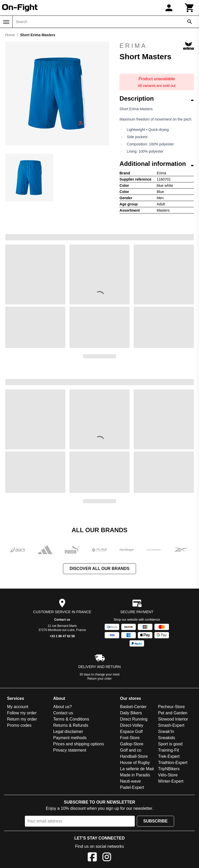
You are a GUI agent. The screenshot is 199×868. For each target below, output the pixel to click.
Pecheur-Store (171, 707)
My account (18, 707)
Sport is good (170, 744)
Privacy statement (70, 750)
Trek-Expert (169, 756)
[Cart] (190, 8)
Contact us (62, 620)
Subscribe (155, 821)
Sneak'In (166, 732)
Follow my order (22, 713)
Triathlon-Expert (173, 763)
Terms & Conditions (71, 719)
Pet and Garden (173, 713)
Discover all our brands (99, 569)
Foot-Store (130, 738)
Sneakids (167, 738)
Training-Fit (168, 750)
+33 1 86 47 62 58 (62, 636)
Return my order (22, 719)
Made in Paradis (135, 775)
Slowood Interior (173, 719)
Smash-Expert (171, 725)
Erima (157, 46)
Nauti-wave (130, 781)
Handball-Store (134, 756)
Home (10, 35)
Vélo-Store (168, 775)
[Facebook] (92, 858)
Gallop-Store (132, 744)
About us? (62, 707)
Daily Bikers (131, 713)
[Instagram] (107, 858)
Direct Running (134, 719)
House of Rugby (135, 763)
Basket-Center (133, 707)
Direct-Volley (132, 725)
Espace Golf (131, 732)
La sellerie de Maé (137, 769)
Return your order (99, 679)
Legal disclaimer (68, 732)
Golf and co (131, 750)
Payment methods (70, 738)
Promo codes (19, 725)
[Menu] (6, 22)
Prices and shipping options (79, 744)
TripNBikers (169, 769)
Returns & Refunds (71, 725)
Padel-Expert (132, 787)
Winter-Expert (171, 781)
